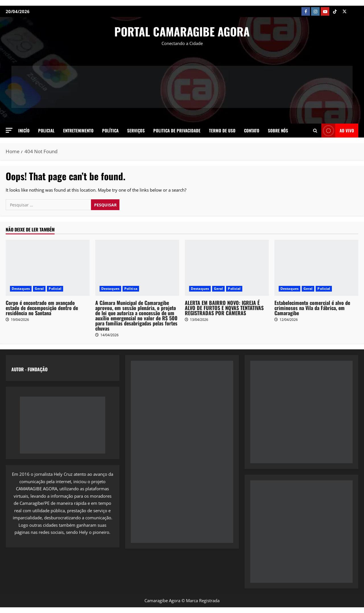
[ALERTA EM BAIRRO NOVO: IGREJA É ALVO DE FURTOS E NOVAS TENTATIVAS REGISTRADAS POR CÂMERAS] (227, 268)
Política (110, 130)
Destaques (21, 289)
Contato (252, 130)
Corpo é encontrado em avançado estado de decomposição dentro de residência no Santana (42, 308)
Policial (46, 130)
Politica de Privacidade (177, 130)
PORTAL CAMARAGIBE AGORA (182, 31)
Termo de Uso (222, 130)
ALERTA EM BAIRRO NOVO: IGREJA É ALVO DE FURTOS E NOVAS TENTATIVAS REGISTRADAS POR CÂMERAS (224, 308)
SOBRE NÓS (278, 130)
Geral (39, 289)
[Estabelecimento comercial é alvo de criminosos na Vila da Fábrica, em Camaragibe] (316, 268)
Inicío (24, 130)
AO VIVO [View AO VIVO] (338, 131)
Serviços (136, 130)
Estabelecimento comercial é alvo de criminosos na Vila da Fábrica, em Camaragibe (312, 308)
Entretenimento (78, 130)
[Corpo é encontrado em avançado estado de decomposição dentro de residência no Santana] (48, 268)
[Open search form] (315, 130)
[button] (9, 130)
